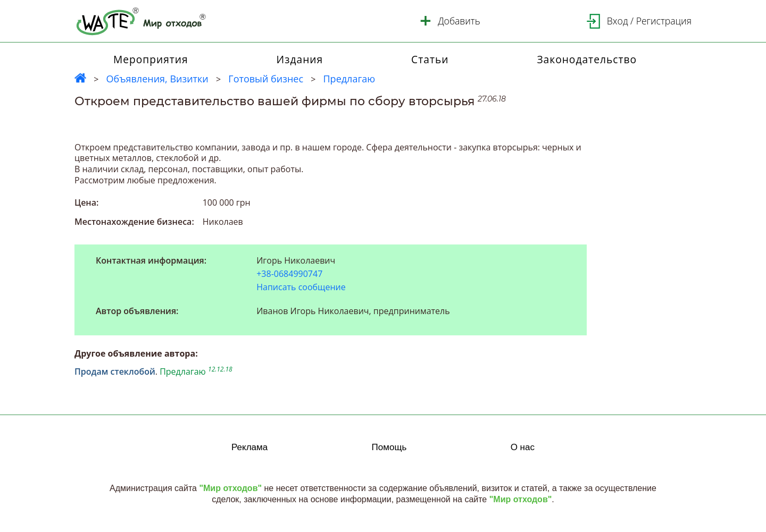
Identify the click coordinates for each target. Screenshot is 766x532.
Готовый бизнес (266, 79)
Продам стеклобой (115, 371)
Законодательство (587, 59)
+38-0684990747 (289, 274)
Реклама (249, 447)
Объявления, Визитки (157, 79)
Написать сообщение (301, 287)
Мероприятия (151, 59)
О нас (523, 447)
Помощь (389, 447)
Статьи (430, 59)
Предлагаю (349, 79)
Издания (300, 59)
